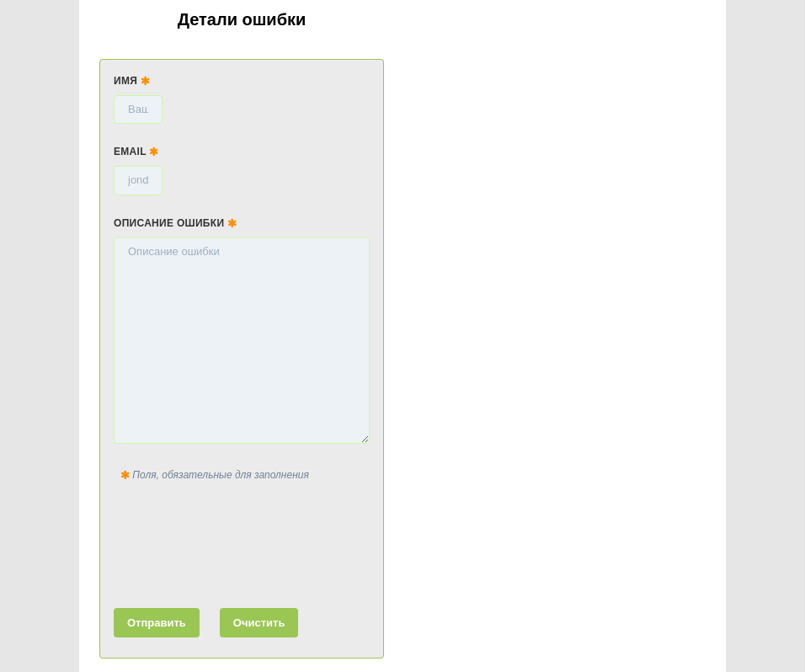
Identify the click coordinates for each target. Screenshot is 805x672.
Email (136, 152)
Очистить (259, 623)
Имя (132, 81)
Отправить (157, 623)
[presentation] (242, 541)
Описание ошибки (175, 223)
